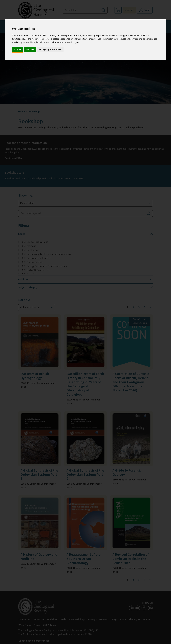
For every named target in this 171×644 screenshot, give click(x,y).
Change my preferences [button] (50, 50)
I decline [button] (30, 50)
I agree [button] (18, 50)
